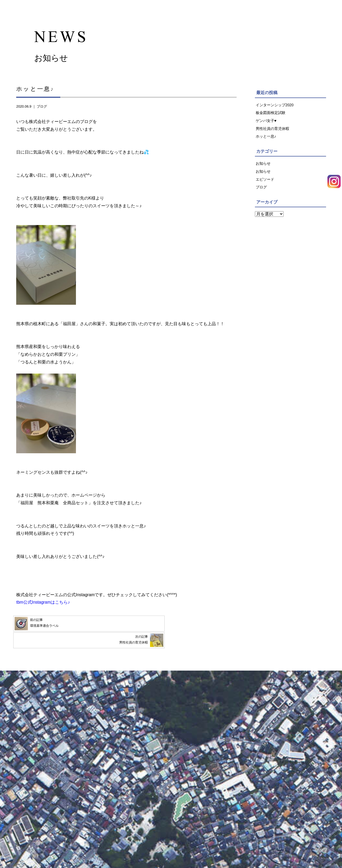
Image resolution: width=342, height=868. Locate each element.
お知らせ (263, 167)
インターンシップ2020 (275, 107)
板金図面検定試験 (271, 115)
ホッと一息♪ (266, 139)
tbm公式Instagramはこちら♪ (43, 605)
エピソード (265, 183)
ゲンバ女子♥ (266, 123)
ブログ (42, 109)
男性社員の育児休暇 (272, 132)
